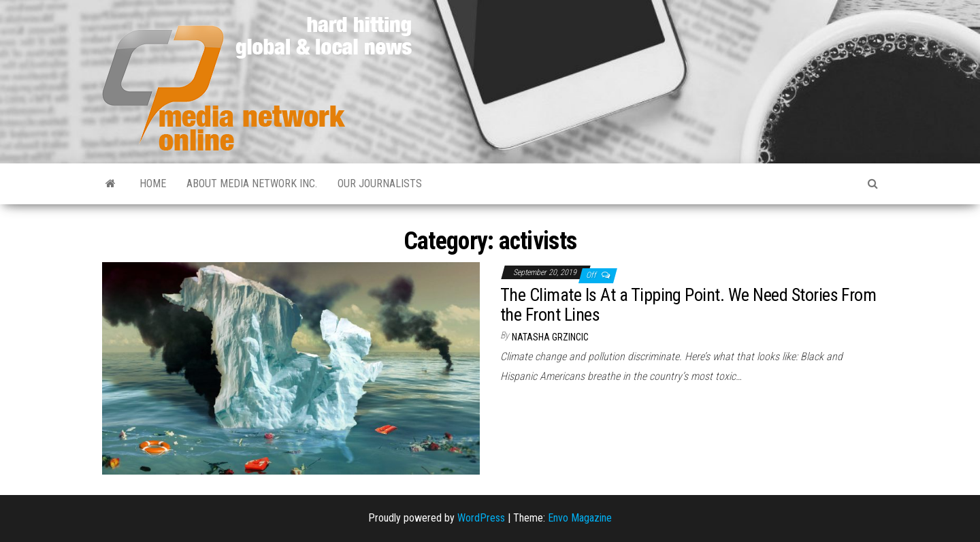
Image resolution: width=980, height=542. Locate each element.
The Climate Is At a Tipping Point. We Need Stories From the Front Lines (688, 305)
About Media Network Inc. (252, 184)
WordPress (481, 518)
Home (153, 184)
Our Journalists (380, 184)
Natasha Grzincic (550, 337)
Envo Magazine (580, 518)
